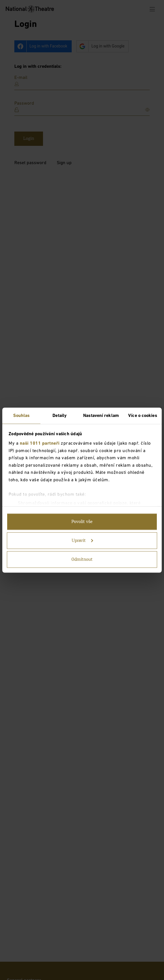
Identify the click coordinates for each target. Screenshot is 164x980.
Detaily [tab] (59, 416)
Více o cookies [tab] (142, 416)
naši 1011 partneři (40, 444)
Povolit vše (82, 522)
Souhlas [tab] (22, 416)
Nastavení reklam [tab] (101, 416)
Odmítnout (82, 559)
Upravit (82, 540)
